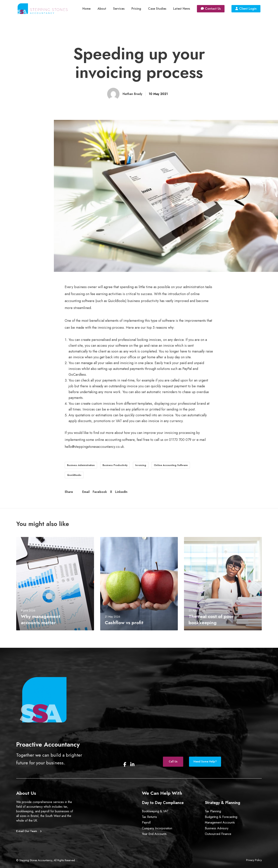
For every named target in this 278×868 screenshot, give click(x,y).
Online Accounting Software (171, 465)
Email (86, 492)
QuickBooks (74, 475)
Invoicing (141, 465)
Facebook (100, 492)
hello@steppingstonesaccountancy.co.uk (94, 447)
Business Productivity (115, 465)
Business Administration (81, 465)
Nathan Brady (132, 94)
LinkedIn (121, 492)
